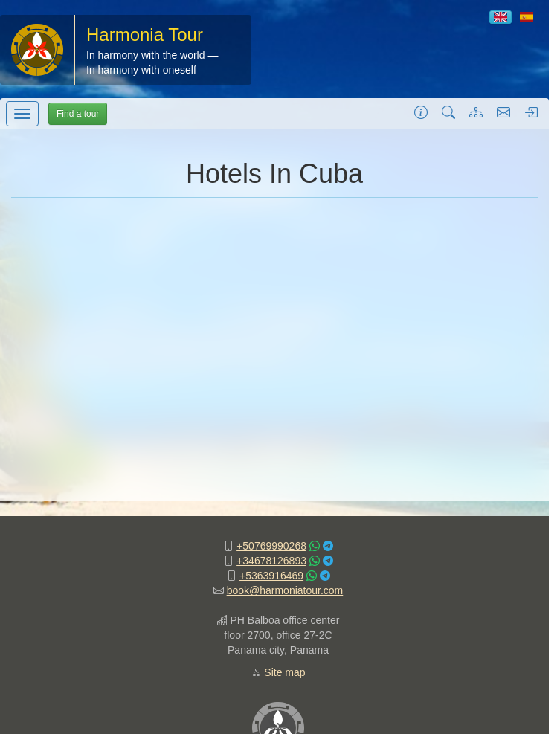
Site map (284, 672)
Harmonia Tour (145, 35)
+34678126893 (271, 561)
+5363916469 (271, 576)
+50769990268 (271, 546)
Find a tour (78, 114)
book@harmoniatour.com (285, 590)
